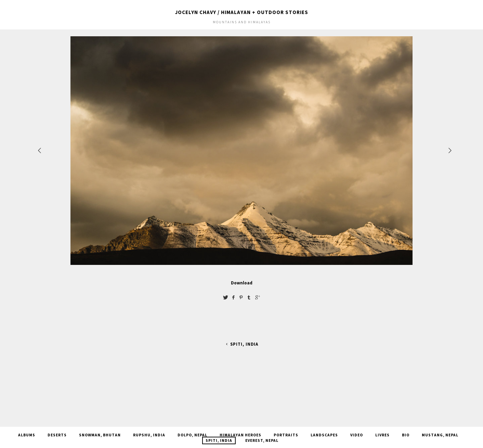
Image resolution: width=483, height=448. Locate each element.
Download (242, 283)
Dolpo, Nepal (192, 435)
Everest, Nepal (262, 440)
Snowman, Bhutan (100, 435)
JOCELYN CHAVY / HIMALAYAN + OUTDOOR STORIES (242, 12)
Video (357, 435)
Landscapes (324, 435)
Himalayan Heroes (240, 435)
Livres (382, 435)
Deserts (57, 435)
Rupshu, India (149, 435)
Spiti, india (241, 344)
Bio (406, 435)
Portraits (286, 435)
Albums (27, 435)
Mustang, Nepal (440, 435)
